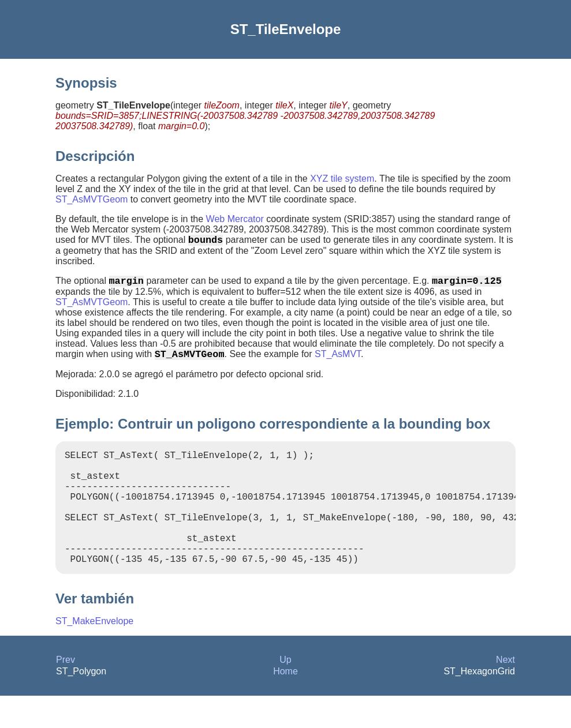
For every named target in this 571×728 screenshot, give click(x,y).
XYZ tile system (342, 179)
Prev (66, 692)
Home (285, 703)
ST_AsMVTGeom (92, 199)
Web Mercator (235, 219)
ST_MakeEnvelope (94, 653)
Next (505, 692)
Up (285, 692)
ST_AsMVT (338, 361)
